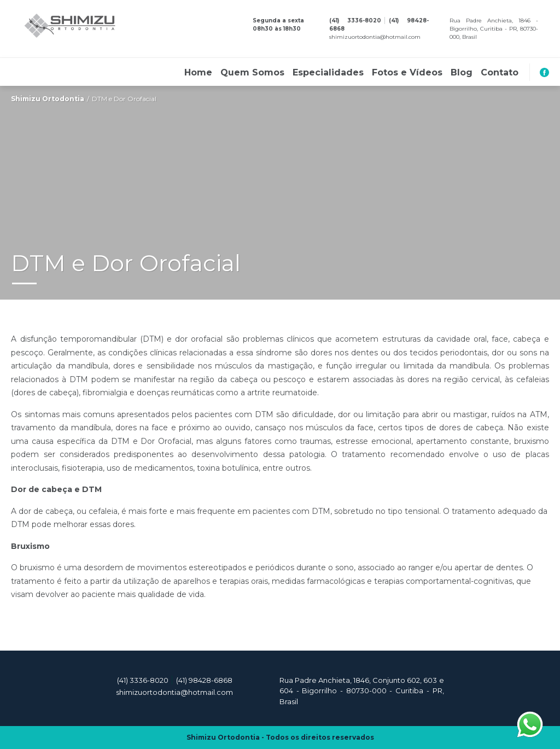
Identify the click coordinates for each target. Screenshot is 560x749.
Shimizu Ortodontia (48, 99)
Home (198, 73)
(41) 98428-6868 (204, 680)
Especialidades (328, 73)
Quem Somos (252, 73)
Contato (500, 73)
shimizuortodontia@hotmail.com (375, 37)
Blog (462, 73)
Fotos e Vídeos (407, 73)
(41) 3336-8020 (355, 21)
